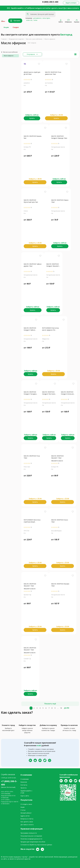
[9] (55, 708)
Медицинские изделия (16, 39)
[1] (31, 708)
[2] (34, 708)
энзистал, (29, 20)
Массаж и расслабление (34, 39)
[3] (37, 708)
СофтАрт (25, 857)
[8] (52, 708)
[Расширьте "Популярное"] (32, 54)
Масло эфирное (50, 39)
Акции (6, 27)
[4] (40, 708)
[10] (58, 708)
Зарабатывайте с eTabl (20, 8)
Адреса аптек (42, 8)
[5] (43, 708)
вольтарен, (46, 18)
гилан (35, 20)
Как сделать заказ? (56, 8)
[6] (46, 708)
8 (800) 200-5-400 (50, 2)
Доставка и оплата (71, 8)
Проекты (33, 8)
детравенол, (37, 18)
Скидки (16, 27)
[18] (61, 708)
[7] (49, 708)
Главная (4, 39)
